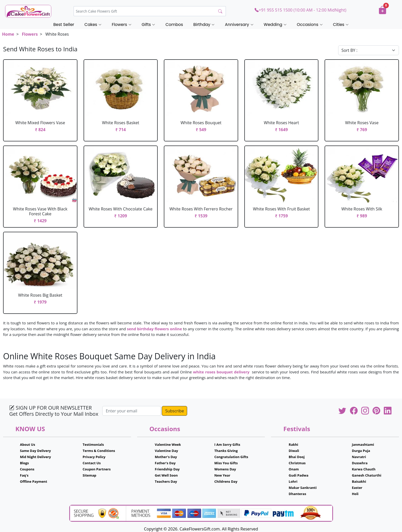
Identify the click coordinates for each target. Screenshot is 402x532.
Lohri (293, 481)
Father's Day (165, 463)
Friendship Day (167, 469)
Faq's (24, 475)
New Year (222, 475)
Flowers (30, 34)
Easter (357, 488)
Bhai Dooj (297, 457)
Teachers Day (166, 481)
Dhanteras (297, 494)
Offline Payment (34, 481)
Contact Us (92, 463)
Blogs (24, 463)
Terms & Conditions (99, 451)
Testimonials (93, 444)
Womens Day (225, 469)
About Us (28, 444)
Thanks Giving (226, 451)
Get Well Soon (166, 475)
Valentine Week (168, 444)
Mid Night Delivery (36, 457)
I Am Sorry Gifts (227, 444)
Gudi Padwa (299, 475)
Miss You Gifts (226, 463)
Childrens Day (226, 481)
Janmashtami (363, 444)
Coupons (27, 469)
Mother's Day (166, 457)
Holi (355, 494)
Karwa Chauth (364, 469)
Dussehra (360, 463)
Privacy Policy (94, 457)
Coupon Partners (97, 469)
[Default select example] (369, 50)
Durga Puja (361, 451)
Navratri (359, 457)
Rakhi (293, 444)
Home (8, 34)
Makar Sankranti (303, 488)
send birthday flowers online (154, 329)
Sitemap (89, 475)
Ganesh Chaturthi (366, 475)
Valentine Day (167, 451)
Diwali (294, 451)
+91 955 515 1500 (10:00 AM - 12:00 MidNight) (300, 10)
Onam (294, 469)
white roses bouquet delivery (222, 372)
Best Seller (64, 25)
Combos (174, 25)
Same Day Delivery (36, 451)
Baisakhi (359, 481)
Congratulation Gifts (231, 457)
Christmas (297, 463)
